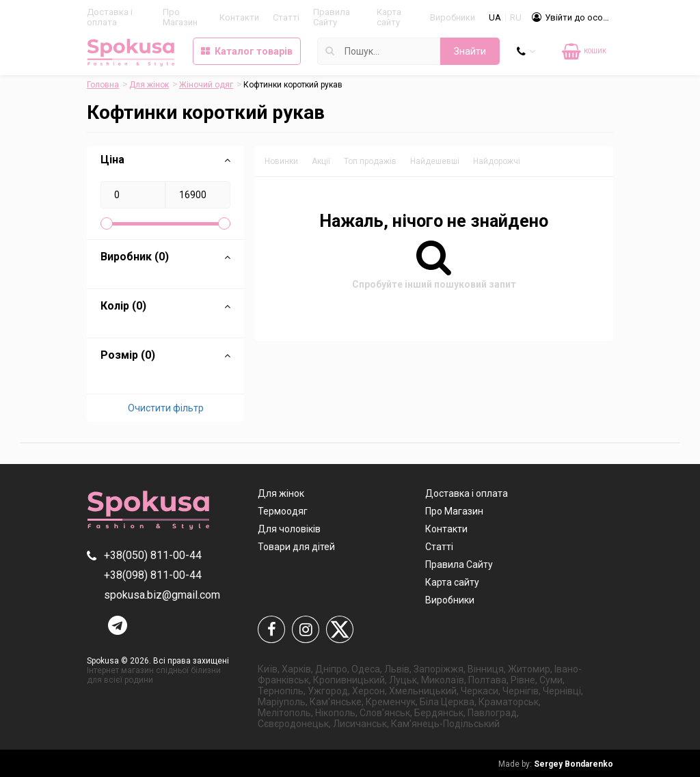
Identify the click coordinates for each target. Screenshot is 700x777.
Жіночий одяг (206, 85)
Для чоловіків (289, 529)
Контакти (239, 17)
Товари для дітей (296, 547)
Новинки (281, 161)
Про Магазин (180, 17)
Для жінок (149, 85)
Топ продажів (370, 161)
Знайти (470, 51)
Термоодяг (283, 511)
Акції (321, 161)
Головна (103, 85)
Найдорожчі (497, 161)
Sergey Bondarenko (556, 764)
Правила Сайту (332, 17)
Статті (286, 17)
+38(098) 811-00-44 (153, 575)
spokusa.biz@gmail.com (162, 595)
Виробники (453, 17)
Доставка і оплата (110, 17)
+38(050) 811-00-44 (153, 555)
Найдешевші (435, 161)
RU (516, 17)
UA (495, 17)
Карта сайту (389, 17)
